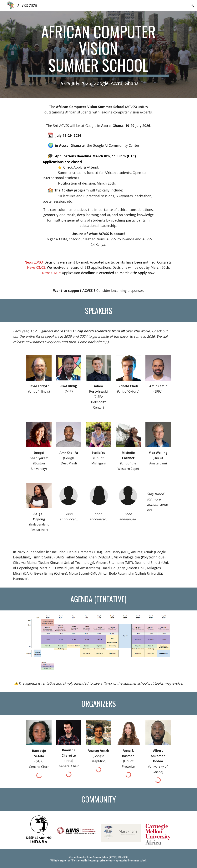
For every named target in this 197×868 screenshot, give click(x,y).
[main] (98, 54)
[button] (192, 5)
